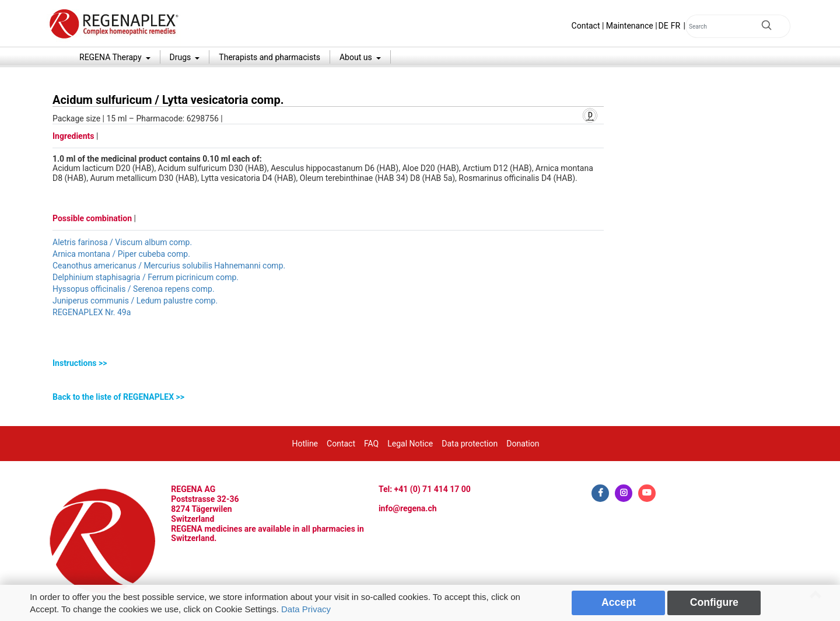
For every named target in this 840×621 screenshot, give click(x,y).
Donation (523, 444)
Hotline (305, 444)
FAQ (371, 444)
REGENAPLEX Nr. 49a (92, 312)
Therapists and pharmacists (269, 57)
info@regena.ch (408, 508)
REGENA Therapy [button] (111, 57)
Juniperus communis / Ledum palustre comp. (135, 301)
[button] (328, 363)
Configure (714, 602)
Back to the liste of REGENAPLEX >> (118, 397)
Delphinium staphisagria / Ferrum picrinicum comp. (146, 277)
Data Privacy (306, 609)
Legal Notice (410, 444)
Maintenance (630, 26)
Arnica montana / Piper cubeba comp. (121, 254)
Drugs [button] (181, 57)
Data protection (470, 444)
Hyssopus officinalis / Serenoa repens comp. (134, 289)
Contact (586, 26)
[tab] (328, 363)
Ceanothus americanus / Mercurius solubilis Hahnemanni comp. (169, 266)
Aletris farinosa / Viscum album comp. (122, 242)
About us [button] (357, 57)
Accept (619, 602)
